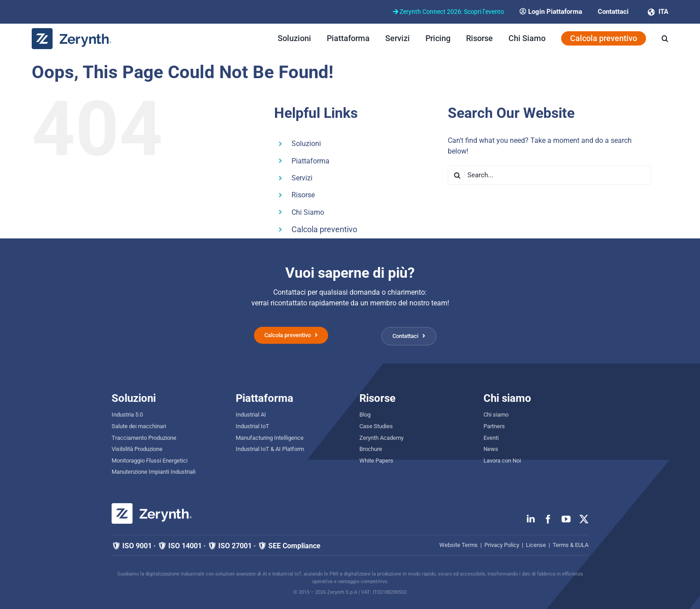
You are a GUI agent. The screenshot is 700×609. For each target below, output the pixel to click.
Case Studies (376, 426)
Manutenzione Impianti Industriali (154, 472)
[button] (665, 38)
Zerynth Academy (381, 438)
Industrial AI (251, 415)
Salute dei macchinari (139, 426)
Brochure (371, 449)
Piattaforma (310, 161)
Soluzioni (306, 144)
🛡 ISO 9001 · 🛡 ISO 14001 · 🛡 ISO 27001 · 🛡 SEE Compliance (216, 546)
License (536, 545)
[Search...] (549, 175)
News (491, 449)
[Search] (457, 175)
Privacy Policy (502, 545)
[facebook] (548, 519)
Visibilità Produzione (137, 449)
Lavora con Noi (502, 461)
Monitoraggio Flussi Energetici (150, 461)
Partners (494, 426)
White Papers (376, 461)
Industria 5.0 (127, 415)
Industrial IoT (252, 426)
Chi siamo (496, 415)
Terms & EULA (571, 545)
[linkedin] (531, 519)
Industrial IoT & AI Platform (270, 449)
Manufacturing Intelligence (270, 438)
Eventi (491, 438)
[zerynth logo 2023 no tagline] (72, 31)
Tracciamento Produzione (144, 438)
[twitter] (584, 519)
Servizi (302, 178)
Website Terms (458, 545)
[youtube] (566, 519)
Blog (365, 415)
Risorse (303, 195)
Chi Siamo (308, 212)
